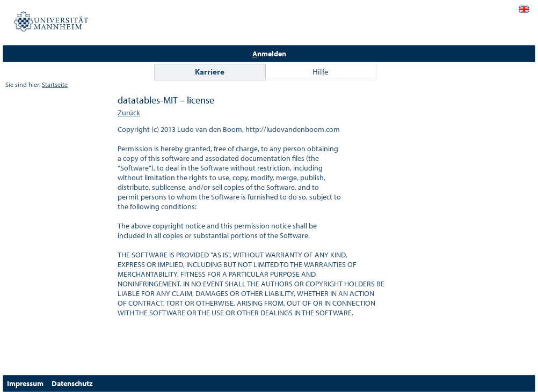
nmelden (269, 54)
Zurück (129, 113)
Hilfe (321, 72)
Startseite (55, 84)
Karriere (210, 72)
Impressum (25, 383)
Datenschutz (72, 383)
